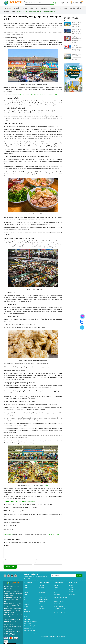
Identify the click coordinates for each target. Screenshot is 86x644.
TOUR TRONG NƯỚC (28, 8)
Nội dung (6, 545)
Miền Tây (56, 585)
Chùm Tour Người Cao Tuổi (60, 610)
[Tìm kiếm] (53, 3)
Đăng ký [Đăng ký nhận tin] (79, 576)
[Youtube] (12, 576)
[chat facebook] (82, 316)
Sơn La (26, 609)
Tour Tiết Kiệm (58, 604)
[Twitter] (9, 576)
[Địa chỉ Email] (63, 576)
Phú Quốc (57, 590)
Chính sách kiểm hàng (30, 633)
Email (36, 560)
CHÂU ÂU (72, 587)
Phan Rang (42, 609)
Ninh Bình (26, 595)
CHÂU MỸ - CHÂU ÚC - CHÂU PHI (75, 591)
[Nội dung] (33, 552)
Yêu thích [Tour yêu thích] (74, 3)
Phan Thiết (42, 585)
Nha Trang (42, 587)
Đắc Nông (41, 595)
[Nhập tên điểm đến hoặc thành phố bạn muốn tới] (37, 3)
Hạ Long (26, 587)
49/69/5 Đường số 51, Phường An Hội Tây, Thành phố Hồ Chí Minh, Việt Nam (13, 590)
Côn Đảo (56, 587)
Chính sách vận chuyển (30, 626)
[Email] (48, 563)
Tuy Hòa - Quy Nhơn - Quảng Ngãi (44, 601)
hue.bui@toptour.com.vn (14, 617)
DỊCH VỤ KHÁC (63, 8)
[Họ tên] (18, 563)
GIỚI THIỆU (17, 8)
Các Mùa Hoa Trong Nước (59, 614)
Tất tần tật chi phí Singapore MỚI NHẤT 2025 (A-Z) (77, 25)
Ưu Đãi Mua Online (59, 606)
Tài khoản (65, 3)
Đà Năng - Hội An (43, 597)
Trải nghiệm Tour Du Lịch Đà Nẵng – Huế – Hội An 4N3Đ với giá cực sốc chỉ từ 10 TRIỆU (35, 95)
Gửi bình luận (10, 567)
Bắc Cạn (26, 614)
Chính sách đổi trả (29, 628)
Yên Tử (26, 616)
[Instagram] (15, 576)
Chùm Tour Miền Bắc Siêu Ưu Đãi (60, 598)
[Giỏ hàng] (81, 3)
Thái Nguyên (27, 612)
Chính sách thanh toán (30, 631)
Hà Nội (26, 585)
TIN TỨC (73, 8)
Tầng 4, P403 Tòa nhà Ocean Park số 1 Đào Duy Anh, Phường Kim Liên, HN (12, 608)
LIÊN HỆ (79, 8)
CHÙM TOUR (57, 595)
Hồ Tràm (56, 592)
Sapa (25, 590)
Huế (40, 604)
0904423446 (13, 619)
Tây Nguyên (42, 592)
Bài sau (59, 534)
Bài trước (51, 534)
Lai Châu (26, 597)
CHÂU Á (71, 585)
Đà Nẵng (46, 485)
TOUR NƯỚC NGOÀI (42, 8)
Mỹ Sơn (41, 606)
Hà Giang (26, 592)
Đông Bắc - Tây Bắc (59, 602)
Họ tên (6, 560)
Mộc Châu (26, 602)
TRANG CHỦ (8, 8)
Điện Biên (26, 607)
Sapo (64, 637)
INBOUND (53, 8)
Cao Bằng (26, 604)
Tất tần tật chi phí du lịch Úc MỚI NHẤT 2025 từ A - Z (77, 32)
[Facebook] (5, 576)
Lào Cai (26, 600)
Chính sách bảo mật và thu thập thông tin (30, 623)
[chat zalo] (82, 321)
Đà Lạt (41, 590)
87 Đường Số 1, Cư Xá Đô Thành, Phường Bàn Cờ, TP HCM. (12, 597)
